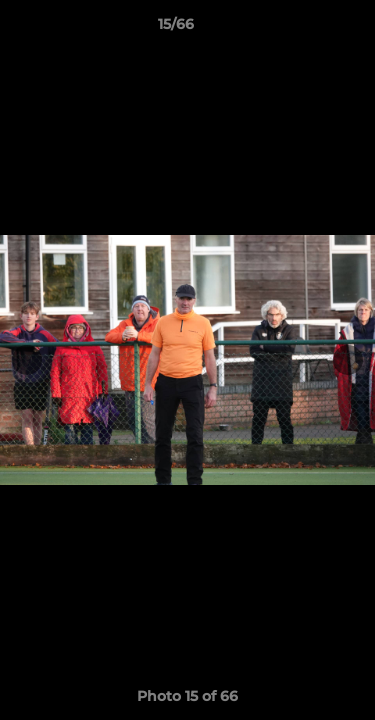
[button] (303, 29)
